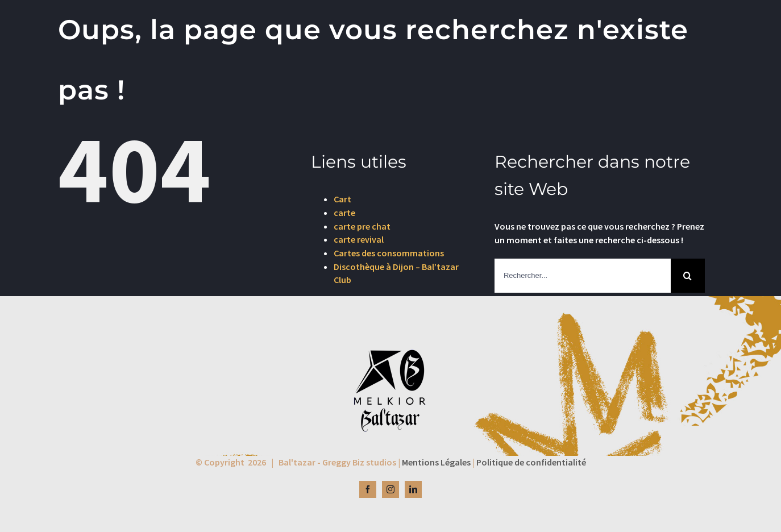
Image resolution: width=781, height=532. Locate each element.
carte (344, 213)
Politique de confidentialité (531, 462)
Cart (342, 199)
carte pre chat (362, 226)
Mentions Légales (436, 462)
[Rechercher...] (583, 276)
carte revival (359, 239)
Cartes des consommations (389, 253)
